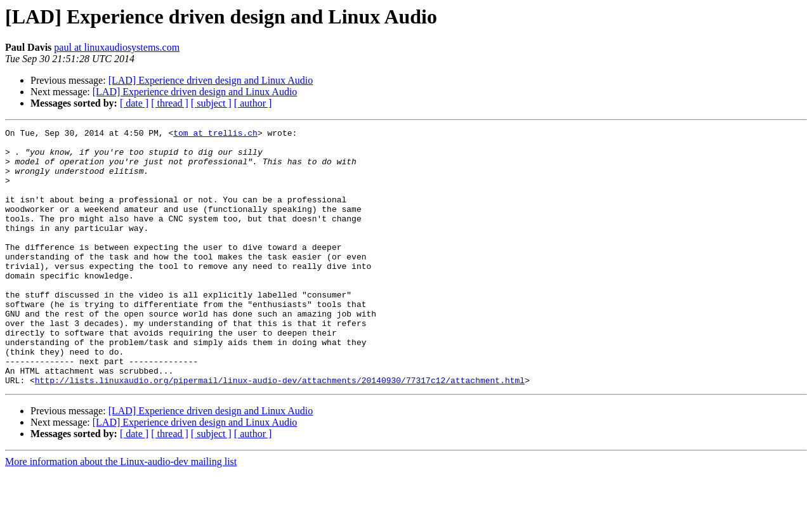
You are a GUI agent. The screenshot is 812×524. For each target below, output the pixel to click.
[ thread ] (170, 103)
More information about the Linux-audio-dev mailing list (121, 513)
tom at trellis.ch (215, 134)
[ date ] (134, 103)
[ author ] (253, 103)
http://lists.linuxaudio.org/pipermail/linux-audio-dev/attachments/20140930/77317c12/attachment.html (280, 431)
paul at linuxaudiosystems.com (117, 47)
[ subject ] (211, 103)
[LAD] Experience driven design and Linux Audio (211, 80)
